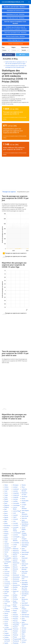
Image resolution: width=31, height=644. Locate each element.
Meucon (15, 567)
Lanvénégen (16, 505)
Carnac (6, 552)
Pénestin (15, 615)
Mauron (15, 557)
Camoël (6, 544)
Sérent (24, 636)
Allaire (6, 485)
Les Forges (7, 606)
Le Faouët (7, 602)
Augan (6, 495)
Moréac (15, 583)
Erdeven (7, 596)
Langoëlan (16, 493)
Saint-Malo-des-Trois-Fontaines (25, 588)
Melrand (15, 559)
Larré (14, 513)
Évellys (15, 589)
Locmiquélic (16, 537)
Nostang (15, 599)
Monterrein (16, 579)
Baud (6, 503)
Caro (6, 554)
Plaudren (15, 619)
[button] (29, 2)
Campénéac (8, 548)
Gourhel (7, 620)
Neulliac (15, 595)
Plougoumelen (17, 639)
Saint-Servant (25, 615)
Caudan (6, 556)
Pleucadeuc (16, 623)
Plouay (15, 637)
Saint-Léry (24, 581)
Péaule (15, 611)
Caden (6, 540)
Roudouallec (25, 501)
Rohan (24, 499)
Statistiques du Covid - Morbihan (16, 14)
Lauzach (15, 515)
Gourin (6, 622)
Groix (6, 631)
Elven (6, 594)
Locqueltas (16, 543)
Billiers (6, 520)
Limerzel (15, 519)
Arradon (7, 489)
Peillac (15, 613)
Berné (6, 511)
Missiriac (16, 569)
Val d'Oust (25, 497)
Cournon (7, 574)
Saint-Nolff (25, 603)
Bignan (6, 517)
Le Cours (7, 576)
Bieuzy (6, 515)
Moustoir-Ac (16, 585)
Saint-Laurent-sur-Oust (25, 577)
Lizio (14, 521)
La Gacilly (7, 612)
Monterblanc (17, 577)
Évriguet (7, 600)
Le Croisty (7, 582)
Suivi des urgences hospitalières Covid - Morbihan (15, 23)
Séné (23, 634)
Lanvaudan (16, 503)
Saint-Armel (25, 516)
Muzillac (15, 587)
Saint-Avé (24, 518)
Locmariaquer (17, 533)
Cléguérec (7, 568)
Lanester (15, 491)
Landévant (16, 489)
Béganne (7, 505)
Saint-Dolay (25, 541)
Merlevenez (16, 563)
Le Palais (16, 609)
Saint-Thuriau (25, 617)
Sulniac (24, 642)
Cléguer (6, 566)
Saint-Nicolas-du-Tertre (25, 599)
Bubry (6, 536)
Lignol (15, 517)
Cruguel (6, 590)
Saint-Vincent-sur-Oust (25, 624)
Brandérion (7, 526)
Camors (7, 546)
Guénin (6, 643)
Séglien (24, 632)
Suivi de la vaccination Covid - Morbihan (15, 33)
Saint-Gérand (25, 543)
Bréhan (6, 532)
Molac (15, 573)
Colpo (6, 570)
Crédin (6, 580)
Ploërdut (15, 631)
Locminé (15, 535)
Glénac (6, 618)
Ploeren (15, 633)
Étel (5, 598)
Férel (6, 604)
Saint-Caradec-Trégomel (24, 533)
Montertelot (16, 581)
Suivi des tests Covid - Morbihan (15, 18)
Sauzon (24, 630)
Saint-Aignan (25, 511)
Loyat (15, 547)
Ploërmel (15, 635)
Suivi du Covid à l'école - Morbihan (15, 36)
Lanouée (15, 499)
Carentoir (7, 550)
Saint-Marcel (25, 592)
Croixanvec (7, 584)
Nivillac (15, 597)
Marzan (15, 555)
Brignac (6, 534)
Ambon (6, 487)
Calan (6, 542)
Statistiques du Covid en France (15, 11)
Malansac (16, 549)
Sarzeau (24, 628)
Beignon (7, 507)
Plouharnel (16, 641)
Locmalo (15, 523)
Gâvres (6, 614)
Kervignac (16, 485)
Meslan (15, 565)
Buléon (6, 538)
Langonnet (16, 495)
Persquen (16, 617)
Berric (6, 513)
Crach (6, 578)
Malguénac (16, 553)
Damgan (7, 592)
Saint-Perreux (25, 605)
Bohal (6, 524)
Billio (6, 522)
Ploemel (15, 627)
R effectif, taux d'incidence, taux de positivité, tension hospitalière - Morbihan (15, 28)
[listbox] (6, 50)
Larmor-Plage (17, 511)
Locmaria (16, 525)
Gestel (6, 616)
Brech (6, 530)
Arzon (6, 493)
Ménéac (15, 561)
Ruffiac (24, 503)
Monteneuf (16, 575)
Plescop (15, 621)
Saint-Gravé (25, 554)
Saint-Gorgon (25, 552)
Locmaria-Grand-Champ (16, 529)
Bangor (6, 501)
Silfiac (23, 638)
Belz (6, 509)
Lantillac (15, 501)
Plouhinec (16, 643)
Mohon (15, 571)
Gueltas (6, 637)
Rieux (23, 487)
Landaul (15, 487)
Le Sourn (24, 640)
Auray (6, 497)
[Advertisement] (15, 174)
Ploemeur (16, 629)
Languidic (16, 497)
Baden (6, 499)
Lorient (15, 545)
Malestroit (16, 551)
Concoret (7, 572)
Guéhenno (7, 635)
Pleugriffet (16, 625)
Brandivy (7, 528)
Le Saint (24, 505)
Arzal (6, 491)
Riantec (24, 485)
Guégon (7, 633)
